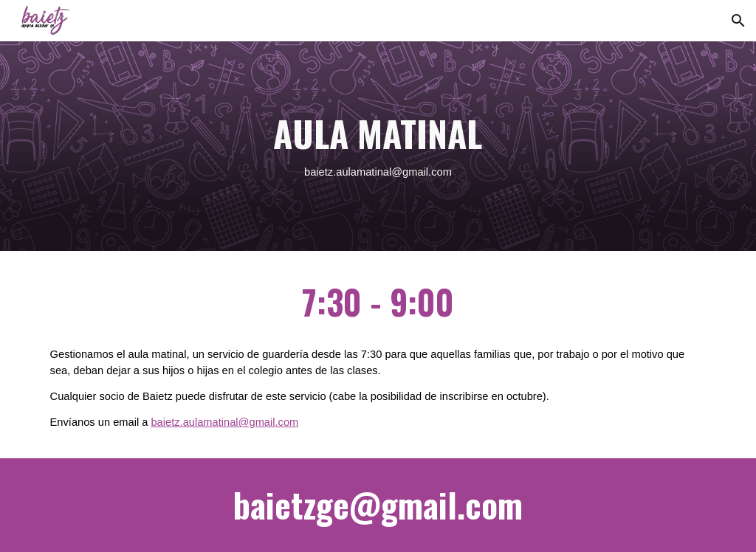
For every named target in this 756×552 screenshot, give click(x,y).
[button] (738, 21)
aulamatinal (364, 172)
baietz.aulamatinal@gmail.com (224, 422)
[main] (378, 146)
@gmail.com (422, 172)
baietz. (320, 172)
